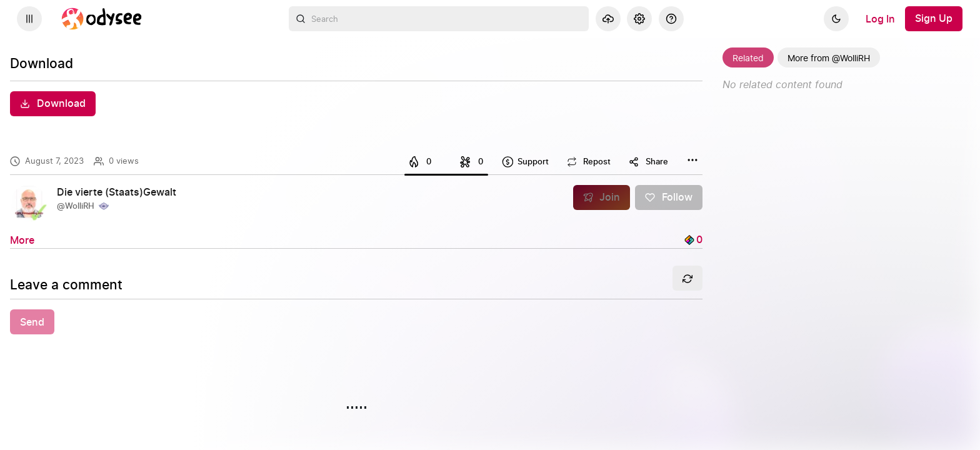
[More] (22, 240)
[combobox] (439, 19)
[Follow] (669, 197)
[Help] (671, 19)
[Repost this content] (588, 162)
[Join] (602, 197)
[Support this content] (525, 162)
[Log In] (880, 19)
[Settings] (639, 19)
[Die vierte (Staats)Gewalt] (122, 192)
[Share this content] (648, 162)
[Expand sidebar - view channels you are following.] (29, 19)
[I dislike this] (470, 162)
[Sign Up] (934, 19)
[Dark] (836, 19)
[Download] (53, 104)
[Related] (748, 57)
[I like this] (422, 162)
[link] (356, 203)
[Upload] (608, 19)
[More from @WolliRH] (829, 57)
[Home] (102, 19)
